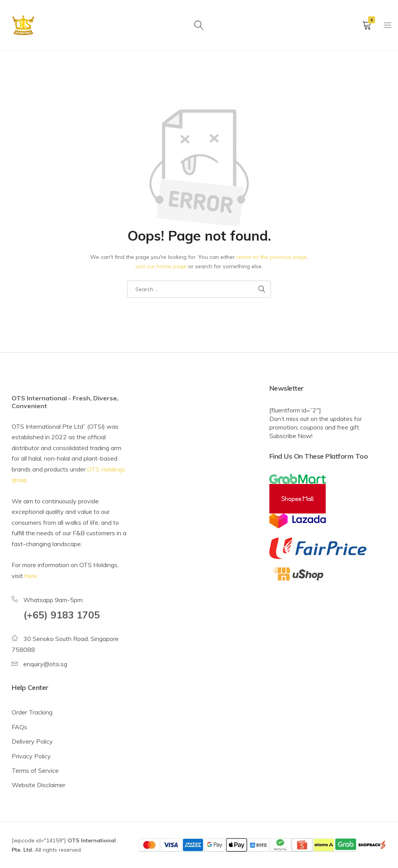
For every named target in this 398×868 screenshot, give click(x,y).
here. (31, 576)
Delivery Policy (32, 741)
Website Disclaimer (38, 785)
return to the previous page (271, 257)
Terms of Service (35, 770)
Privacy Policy (31, 756)
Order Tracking (32, 712)
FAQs (19, 727)
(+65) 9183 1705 (62, 615)
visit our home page (161, 266)
